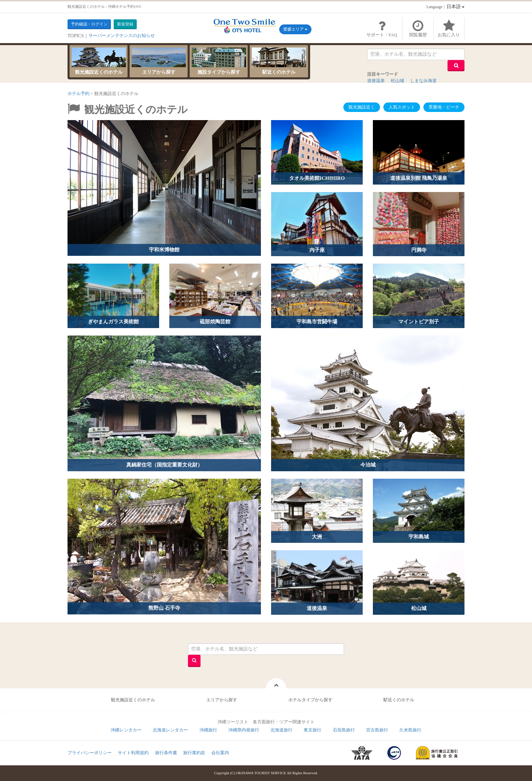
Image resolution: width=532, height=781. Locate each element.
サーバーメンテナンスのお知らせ (122, 35)
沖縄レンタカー (126, 730)
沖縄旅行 (208, 730)
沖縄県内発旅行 (244, 730)
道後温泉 (376, 81)
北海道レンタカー (170, 730)
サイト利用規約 (133, 753)
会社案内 (220, 753)
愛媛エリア (295, 29)
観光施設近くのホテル (99, 61)
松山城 (397, 81)
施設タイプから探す (219, 61)
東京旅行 (312, 730)
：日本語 (445, 7)
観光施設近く (362, 107)
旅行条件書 (166, 753)
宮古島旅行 (377, 730)
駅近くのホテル (279, 61)
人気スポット (402, 107)
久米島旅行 (410, 730)
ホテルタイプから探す (310, 700)
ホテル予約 (79, 93)
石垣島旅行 (344, 730)
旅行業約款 (194, 753)
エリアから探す (159, 61)
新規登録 (125, 24)
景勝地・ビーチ (444, 107)
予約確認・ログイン (89, 24)
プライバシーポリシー (90, 753)
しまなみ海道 (423, 81)
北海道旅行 (281, 730)
